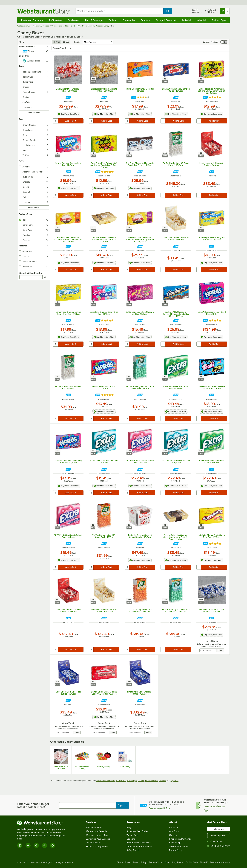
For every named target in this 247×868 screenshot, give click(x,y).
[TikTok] (44, 845)
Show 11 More (34, 113)
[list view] (66, 42)
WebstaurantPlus (94, 828)
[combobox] (119, 11)
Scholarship (175, 843)
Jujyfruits (175, 781)
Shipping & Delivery (218, 846)
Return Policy (176, 850)
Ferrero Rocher (152, 781)
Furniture (145, 20)
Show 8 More (34, 208)
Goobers (163, 781)
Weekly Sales (133, 835)
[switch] (224, 42)
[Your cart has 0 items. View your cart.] (225, 11)
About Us (174, 828)
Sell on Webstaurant (179, 846)
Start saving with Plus (160, 808)
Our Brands (175, 831)
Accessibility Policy (174, 862)
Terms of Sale (124, 862)
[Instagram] (20, 845)
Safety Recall (133, 850)
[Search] (45, 277)
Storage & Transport (166, 20)
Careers (173, 835)
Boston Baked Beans (106, 781)
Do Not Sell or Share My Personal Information (208, 862)
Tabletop (113, 20)
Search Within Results (31, 273)
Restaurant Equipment (32, 20)
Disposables (129, 20)
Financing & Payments (180, 839)
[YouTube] (28, 845)
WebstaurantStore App (97, 835)
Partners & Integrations (97, 846)
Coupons (131, 839)
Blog (129, 828)
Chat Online (215, 841)
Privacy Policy (140, 862)
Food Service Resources (139, 843)
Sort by (77, 42)
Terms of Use (155, 862)
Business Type (219, 20)
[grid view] (56, 42)
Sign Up (122, 805)
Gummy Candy (104, 767)
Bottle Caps (121, 781)
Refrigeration (56, 20)
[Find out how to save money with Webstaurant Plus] (68, 97)
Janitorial (186, 20)
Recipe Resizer (93, 843)
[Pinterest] (53, 845)
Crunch (141, 781)
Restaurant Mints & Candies (61, 768)
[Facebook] (36, 845)
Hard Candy (125, 767)
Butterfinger (132, 781)
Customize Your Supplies (98, 839)
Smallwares (74, 20)
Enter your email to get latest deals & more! (33, 805)
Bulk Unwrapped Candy (82, 768)
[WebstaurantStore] (43, 823)
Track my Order (219, 836)
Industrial (201, 20)
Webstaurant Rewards (96, 831)
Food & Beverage (94, 20)
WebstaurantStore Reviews (140, 846)
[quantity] (56, 121)
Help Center (218, 829)
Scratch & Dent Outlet (137, 831)
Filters (21, 42)
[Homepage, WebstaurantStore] (44, 11)
